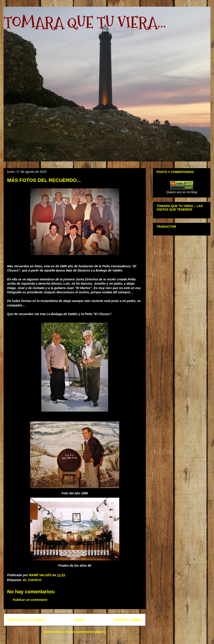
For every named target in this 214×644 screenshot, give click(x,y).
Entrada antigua (128, 620)
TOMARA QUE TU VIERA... (85, 22)
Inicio (80, 620)
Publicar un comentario (30, 600)
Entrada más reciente (26, 620)
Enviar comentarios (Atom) (85, 632)
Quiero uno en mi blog (182, 192)
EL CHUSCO (32, 580)
